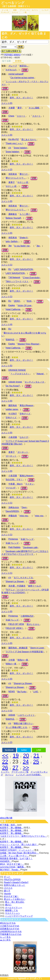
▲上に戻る (5, 940)
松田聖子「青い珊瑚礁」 (12, 828)
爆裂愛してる (11, 910)
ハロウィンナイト (26, 715)
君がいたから (33, 624)
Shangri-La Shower (15, 581)
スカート (21, 116)
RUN (29, 301)
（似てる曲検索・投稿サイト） (16, 6)
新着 (15, 11)
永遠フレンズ (27, 539)
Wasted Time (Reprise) (28, 344)
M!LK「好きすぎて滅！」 (12, 864)
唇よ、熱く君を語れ (15, 902)
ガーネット (23, 452)
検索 (21, 47)
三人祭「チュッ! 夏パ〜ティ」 (14, 856)
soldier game (12, 409)
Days (24, 507)
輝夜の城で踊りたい (23, 723)
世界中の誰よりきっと (15, 885)
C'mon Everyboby (31, 278)
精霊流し (24, 66)
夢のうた (24, 174)
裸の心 (8, 905)
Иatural (40, 374)
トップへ (5, 772)
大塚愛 (12, 108)
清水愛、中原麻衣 (17, 586)
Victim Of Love (25, 306)
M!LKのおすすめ (8, 923)
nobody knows (15, 382)
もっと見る (5, 937)
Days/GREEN (12, 511)
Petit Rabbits (14, 547)
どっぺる (5, 11)
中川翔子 (13, 414)
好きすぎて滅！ (11, 896)
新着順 (18, 61)
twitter (24, 750)
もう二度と (25, 214)
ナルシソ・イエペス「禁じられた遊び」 (19, 844)
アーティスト (25, 11)
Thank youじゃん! (14, 143)
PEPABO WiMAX (12, 55)
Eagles (12, 305)
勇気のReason (26, 405)
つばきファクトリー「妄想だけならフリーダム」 (23, 836)
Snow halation (20, 148)
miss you (24, 516)
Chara (11, 116)
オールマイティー (14, 908)
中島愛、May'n (15, 484)
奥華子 (12, 182)
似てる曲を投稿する (11, 51)
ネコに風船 (34, 108)
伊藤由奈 (13, 516)
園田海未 (13, 405)
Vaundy (7, 894)
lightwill (22, 978)
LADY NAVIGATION (23, 269)
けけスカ (8, 888)
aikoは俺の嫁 (6, 818)
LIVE (36, 692)
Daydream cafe (30, 547)
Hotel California (13, 309)
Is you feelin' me (22, 246)
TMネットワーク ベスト (17, 281)
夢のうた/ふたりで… (16, 178)
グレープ (13, 66)
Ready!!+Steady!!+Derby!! (16, 882)
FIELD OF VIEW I (14, 628)
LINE (39, 750)
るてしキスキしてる (23, 578)
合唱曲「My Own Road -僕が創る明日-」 (19, 853)
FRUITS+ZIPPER (12, 880)
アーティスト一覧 (20, 772)
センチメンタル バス (35, 382)
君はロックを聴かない (15, 899)
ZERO (17, 301)
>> (26, 768)
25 (36, 762)
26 (5, 768)
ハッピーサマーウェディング (19, 916)
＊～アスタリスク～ (20, 374)
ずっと (7, 877)
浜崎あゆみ (14, 507)
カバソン (35, 10)
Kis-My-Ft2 (14, 139)
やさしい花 (23, 182)
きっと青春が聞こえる (16, 727)
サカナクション (13, 913)
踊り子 (7, 891)
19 (16, 756)
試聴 (25, 70)
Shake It (24, 238)
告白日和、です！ (14, 480)
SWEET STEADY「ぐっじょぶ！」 (17, 850)
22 (5, 762)
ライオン (29, 484)
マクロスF (11, 488)
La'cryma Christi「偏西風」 (13, 867)
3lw (10, 246)
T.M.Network (14, 277)
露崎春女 (13, 214)
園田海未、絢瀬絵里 (18, 648)
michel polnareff (16, 74)
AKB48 (12, 715)
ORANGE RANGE (17, 370)
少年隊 (12, 660)
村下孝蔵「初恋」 (9, 825)
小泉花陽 (13, 437)
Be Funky (22, 692)
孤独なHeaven (26, 476)
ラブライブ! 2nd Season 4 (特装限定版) (25, 652)
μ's (10, 148)
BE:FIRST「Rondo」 (10, 870)
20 (26, 756)
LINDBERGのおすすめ (11, 931)
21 (36, 756)
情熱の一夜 (23, 660)
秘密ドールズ (35, 586)
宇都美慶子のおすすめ (11, 934)
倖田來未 (13, 174)
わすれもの (11, 70)
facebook (9, 750)
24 (26, 762)
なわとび (24, 437)
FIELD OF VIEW (16, 624)
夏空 (20, 108)
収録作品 (10, 340)
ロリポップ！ (36, 978)
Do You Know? (13, 386)
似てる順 (6, 61)
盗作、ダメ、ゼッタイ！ (21, 98)
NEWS (12, 692)
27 (15, 768)
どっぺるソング (13, 3)
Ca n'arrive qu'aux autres (22, 78)
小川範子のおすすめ (10, 926)
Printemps (13, 539)
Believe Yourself (13, 218)
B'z (10, 269)
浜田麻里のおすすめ (10, 929)
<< (5, 756)
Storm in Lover (37, 648)
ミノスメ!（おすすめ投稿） (29, 775)
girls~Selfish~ (12, 241)
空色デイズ (25, 414)
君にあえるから (29, 140)
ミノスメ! (45, 10)
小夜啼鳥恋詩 (27, 616)
